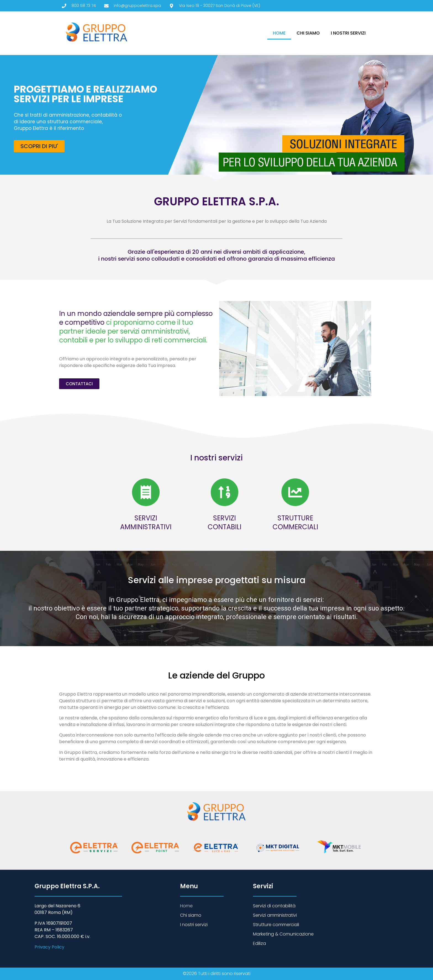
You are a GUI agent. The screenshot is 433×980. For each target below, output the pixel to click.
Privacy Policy (49, 947)
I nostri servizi (348, 33)
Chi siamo (308, 33)
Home (279, 33)
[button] (65, 848)
